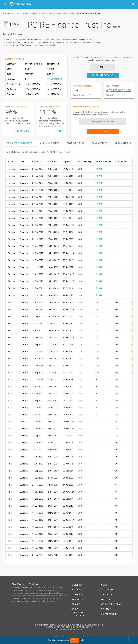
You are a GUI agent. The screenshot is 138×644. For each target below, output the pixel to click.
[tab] (20, 143)
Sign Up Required (54, 79)
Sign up (99, 169)
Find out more (85, 640)
